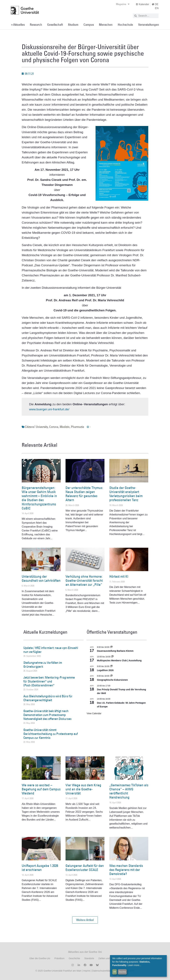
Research (36, 25)
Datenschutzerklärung (103, 971)
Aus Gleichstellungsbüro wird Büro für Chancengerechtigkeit (48, 698)
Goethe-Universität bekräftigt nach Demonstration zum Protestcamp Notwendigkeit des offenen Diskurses (47, 715)
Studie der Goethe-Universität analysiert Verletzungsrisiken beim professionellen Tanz (126, 494)
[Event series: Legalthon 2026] (111, 666)
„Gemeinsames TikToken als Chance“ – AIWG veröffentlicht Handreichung (129, 791)
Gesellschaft (55, 25)
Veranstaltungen (149, 25)
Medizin (65, 427)
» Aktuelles (18, 25)
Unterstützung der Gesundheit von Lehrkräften (41, 578)
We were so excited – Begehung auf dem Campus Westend (41, 789)
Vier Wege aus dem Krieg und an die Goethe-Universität (83, 789)
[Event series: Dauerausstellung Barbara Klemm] (111, 647)
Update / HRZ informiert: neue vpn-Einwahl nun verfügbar (51, 650)
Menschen (106, 25)
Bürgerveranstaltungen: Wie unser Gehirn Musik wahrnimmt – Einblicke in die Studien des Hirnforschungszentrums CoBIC (39, 498)
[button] (85, 920)
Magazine (123, 4)
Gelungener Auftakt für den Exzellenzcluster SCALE (85, 868)
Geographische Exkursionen (112, 680)
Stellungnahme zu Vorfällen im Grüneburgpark (43, 665)
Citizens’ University (36, 427)
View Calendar (94, 713)
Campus (89, 25)
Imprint (86, 971)
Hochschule (125, 25)
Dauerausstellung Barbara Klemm (115, 651)
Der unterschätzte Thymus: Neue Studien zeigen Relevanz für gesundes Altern (84, 494)
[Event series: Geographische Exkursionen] (111, 676)
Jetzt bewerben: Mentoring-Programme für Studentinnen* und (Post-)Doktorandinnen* (49, 681)
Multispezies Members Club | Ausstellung (119, 660)
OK (115, 972)
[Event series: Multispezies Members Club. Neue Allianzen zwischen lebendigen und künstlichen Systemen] (112, 657)
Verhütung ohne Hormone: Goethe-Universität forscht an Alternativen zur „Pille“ (84, 580)
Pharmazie (78, 427)
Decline (122, 972)
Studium (73, 25)
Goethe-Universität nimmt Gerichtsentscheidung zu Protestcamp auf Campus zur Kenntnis (51, 734)
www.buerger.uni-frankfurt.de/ (49, 409)
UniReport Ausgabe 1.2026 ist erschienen (40, 868)
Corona (54, 427)
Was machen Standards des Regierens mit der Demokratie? (126, 870)
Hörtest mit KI (119, 576)
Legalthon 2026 (105, 670)
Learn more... (134, 965)
